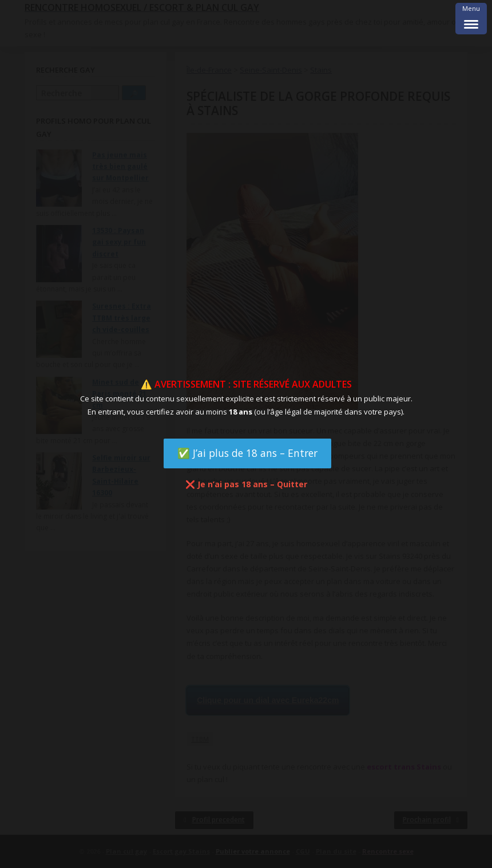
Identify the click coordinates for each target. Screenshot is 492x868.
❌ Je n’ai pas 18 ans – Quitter (246, 484)
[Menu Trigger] (471, 19)
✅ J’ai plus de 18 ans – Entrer (247, 453)
